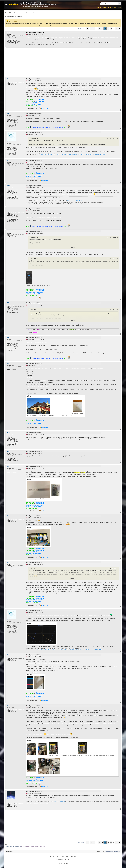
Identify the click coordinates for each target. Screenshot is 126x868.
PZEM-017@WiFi (71, 154)
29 (108, 29)
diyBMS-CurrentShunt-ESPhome (84, 154)
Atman (8, 186)
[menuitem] (21, 13)
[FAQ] (98, 852)
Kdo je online (9, 845)
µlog (120, 7)
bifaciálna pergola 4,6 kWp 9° (74, 201)
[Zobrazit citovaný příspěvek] (38, 139)
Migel (8, 79)
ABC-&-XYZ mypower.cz (60, 802)
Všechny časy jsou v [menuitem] (113, 852)
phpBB (58, 856)
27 (102, 29)
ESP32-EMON (63, 154)
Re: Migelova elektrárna (35, 32)
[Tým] (102, 852)
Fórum (99, 7)
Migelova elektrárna (14, 17)
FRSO (8, 303)
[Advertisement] (63, 62)
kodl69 (8, 32)
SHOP (104, 7)
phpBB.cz (67, 860)
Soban (8, 114)
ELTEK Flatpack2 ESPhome (52, 154)
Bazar (110, 7)
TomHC (9, 142)
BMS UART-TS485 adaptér (99, 154)
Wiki (116, 7)
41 (116, 29)
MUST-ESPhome (41, 154)
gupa (8, 800)
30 (111, 29)
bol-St (8, 433)
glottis (8, 451)
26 (100, 29)
